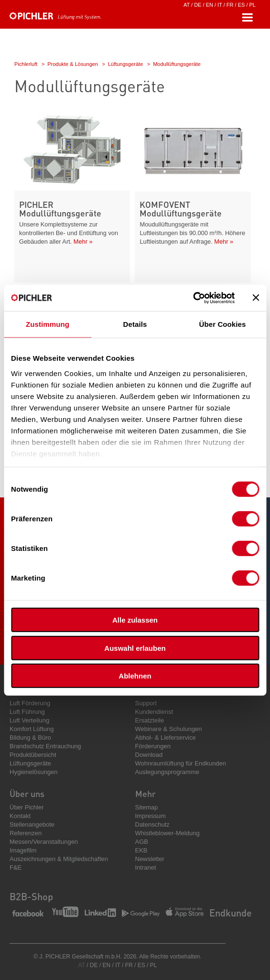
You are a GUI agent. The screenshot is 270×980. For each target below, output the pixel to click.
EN (210, 5)
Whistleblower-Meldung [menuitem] (167, 833)
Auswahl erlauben (135, 648)
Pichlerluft (26, 64)
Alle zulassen (135, 620)
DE (198, 5)
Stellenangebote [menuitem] (32, 824)
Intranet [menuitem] (146, 867)
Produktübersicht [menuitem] (33, 755)
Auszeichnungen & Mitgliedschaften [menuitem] (59, 859)
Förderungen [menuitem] (153, 746)
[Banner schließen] (256, 298)
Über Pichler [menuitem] (27, 807)
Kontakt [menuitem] (20, 816)
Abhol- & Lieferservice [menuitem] (166, 738)
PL (253, 5)
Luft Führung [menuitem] (27, 712)
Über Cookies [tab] (223, 324)
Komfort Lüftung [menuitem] (32, 729)
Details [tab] (135, 324)
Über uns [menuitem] (27, 793)
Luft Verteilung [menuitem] (29, 720)
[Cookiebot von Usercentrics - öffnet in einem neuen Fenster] (193, 298)
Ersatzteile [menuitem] (150, 720)
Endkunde (231, 913)
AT (187, 5)
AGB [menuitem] (142, 842)
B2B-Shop (31, 896)
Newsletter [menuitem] (150, 859)
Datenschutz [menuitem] (152, 824)
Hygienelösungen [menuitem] (33, 772)
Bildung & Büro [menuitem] (30, 738)
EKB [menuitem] (141, 850)
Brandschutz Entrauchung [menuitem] (45, 746)
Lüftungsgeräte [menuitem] (30, 763)
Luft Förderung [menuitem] (30, 703)
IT (220, 5)
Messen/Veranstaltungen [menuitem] (44, 842)
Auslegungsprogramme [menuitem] (167, 772)
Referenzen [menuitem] (26, 833)
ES (242, 5)
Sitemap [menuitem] (147, 807)
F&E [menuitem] (16, 867)
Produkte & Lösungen (73, 64)
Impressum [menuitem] (151, 816)
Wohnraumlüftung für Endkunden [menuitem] (181, 763)
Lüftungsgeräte (125, 64)
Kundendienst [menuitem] (154, 712)
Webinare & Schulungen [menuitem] (169, 729)
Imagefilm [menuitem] (23, 850)
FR (230, 5)
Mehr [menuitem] (146, 793)
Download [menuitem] (149, 755)
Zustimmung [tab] (48, 324)
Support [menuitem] (146, 703)
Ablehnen (135, 676)
